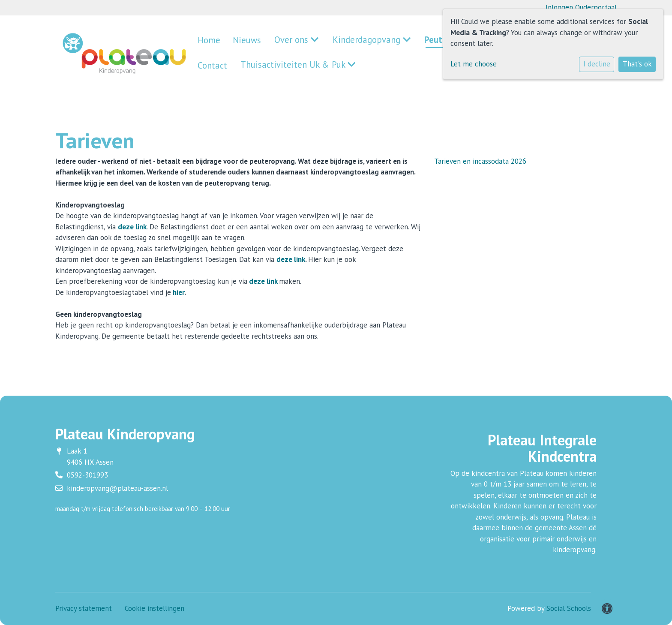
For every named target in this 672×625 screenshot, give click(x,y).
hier (178, 292)
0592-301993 (87, 475)
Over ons (278, 42)
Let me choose (474, 64)
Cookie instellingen (154, 608)
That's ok (637, 64)
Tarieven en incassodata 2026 (480, 161)
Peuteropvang (407, 42)
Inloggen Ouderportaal (581, 7)
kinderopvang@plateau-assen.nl (117, 488)
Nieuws (238, 42)
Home (206, 42)
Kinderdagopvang (339, 42)
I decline (597, 64)
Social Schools (569, 608)
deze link (132, 227)
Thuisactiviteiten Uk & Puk (243, 64)
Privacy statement (84, 608)
